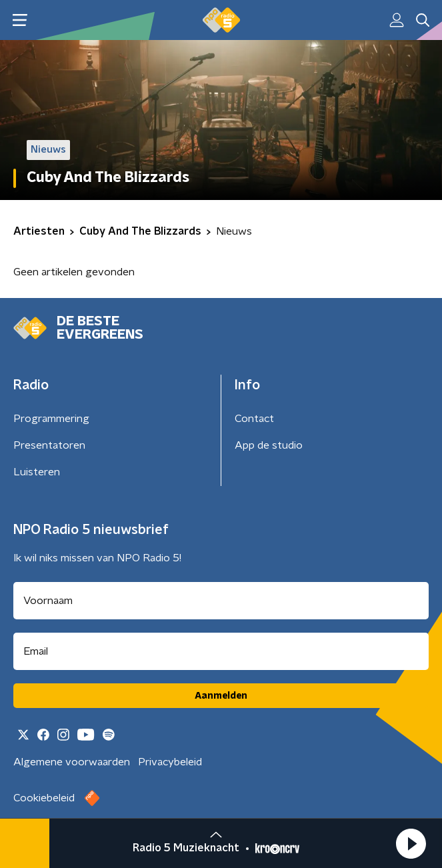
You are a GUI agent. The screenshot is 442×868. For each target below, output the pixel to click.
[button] (411, 843)
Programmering (51, 419)
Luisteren (37, 472)
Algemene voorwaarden (72, 762)
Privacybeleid (170, 762)
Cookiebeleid (44, 798)
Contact (254, 419)
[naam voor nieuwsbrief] (221, 601)
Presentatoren (49, 445)
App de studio (269, 445)
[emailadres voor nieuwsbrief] (221, 651)
